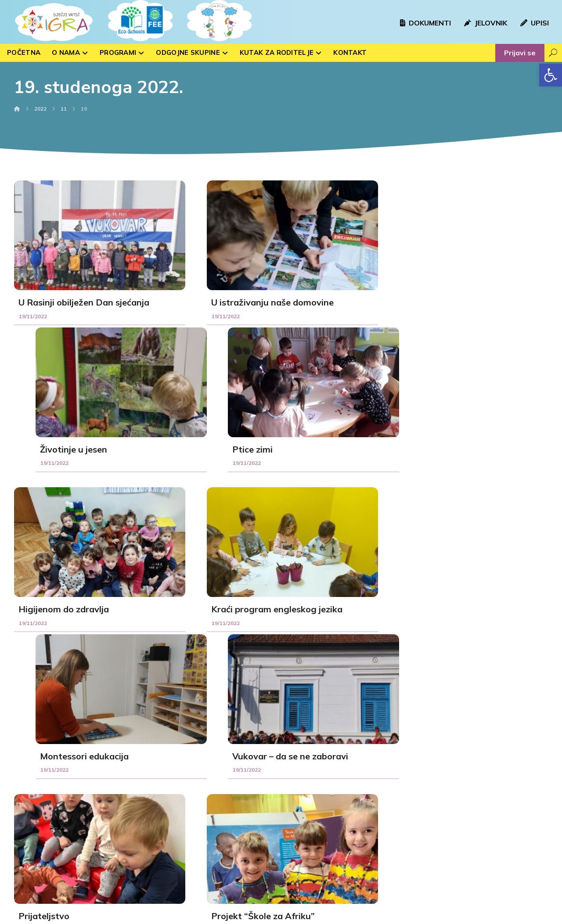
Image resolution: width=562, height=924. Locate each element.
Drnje (304, 854)
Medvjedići (165, 826)
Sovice (160, 784)
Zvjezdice (164, 854)
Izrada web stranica (148, 916)
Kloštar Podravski (320, 812)
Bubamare (165, 798)
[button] (551, 75)
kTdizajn (197, 916)
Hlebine (307, 798)
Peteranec (311, 840)
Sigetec (307, 826)
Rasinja (307, 784)
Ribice (159, 840)
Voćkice (161, 812)
